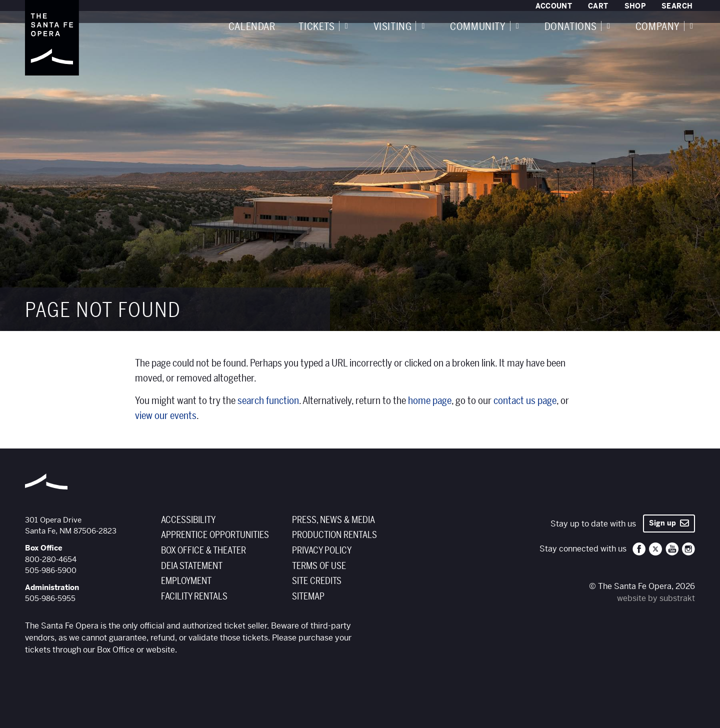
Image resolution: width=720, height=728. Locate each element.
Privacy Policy (322, 550)
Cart (598, 6)
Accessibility (188, 520)
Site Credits (317, 581)
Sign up (669, 523)
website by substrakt (656, 598)
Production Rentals (334, 535)
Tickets (316, 27)
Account (554, 6)
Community (478, 27)
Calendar (252, 27)
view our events (166, 416)
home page (430, 401)
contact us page (525, 401)
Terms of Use (319, 566)
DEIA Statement (192, 566)
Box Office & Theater (203, 550)
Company (658, 27)
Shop (635, 6)
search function (268, 401)
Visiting (393, 27)
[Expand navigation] (346, 26)
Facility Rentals (194, 596)
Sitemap (308, 596)
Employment (186, 581)
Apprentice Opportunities (215, 535)
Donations (571, 27)
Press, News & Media (333, 520)
